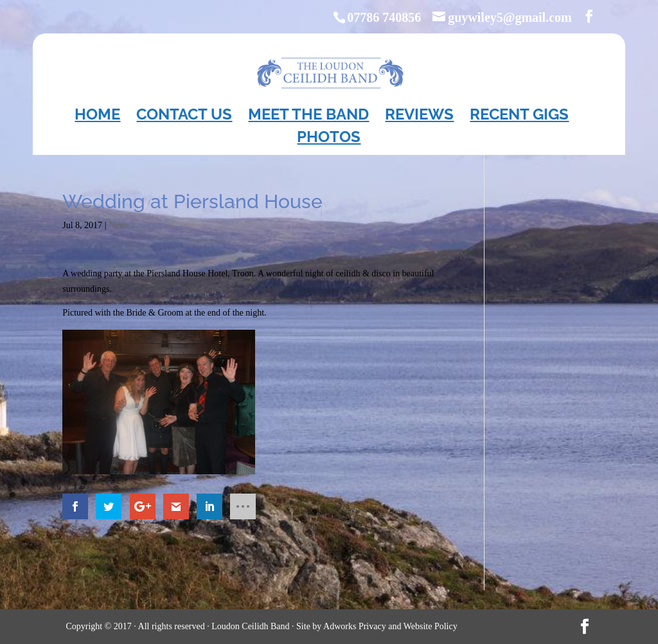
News (119, 225)
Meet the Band (308, 117)
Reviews (419, 117)
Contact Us (184, 117)
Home (97, 117)
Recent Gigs (519, 117)
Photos (329, 139)
